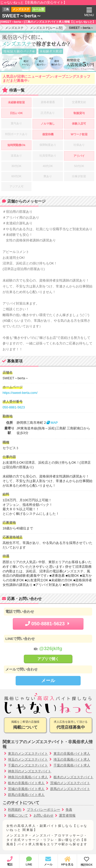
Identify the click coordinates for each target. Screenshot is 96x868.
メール (48, 681)
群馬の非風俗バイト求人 (26, 795)
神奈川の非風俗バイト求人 (28, 777)
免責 (69, 810)
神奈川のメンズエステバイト (30, 771)
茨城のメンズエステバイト (70, 783)
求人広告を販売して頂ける (71, 725)
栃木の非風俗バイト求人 (26, 783)
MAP (52, 423)
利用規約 (15, 810)
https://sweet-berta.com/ (20, 393)
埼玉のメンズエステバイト (28, 759)
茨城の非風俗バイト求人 (26, 789)
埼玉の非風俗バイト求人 (72, 759)
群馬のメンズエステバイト (70, 789)
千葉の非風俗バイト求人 (72, 765)
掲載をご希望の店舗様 (25, 725)
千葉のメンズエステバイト (28, 765)
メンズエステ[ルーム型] (46, 28)
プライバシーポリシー (44, 810)
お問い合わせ (44, 815)
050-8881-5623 (14, 407)
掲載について (18, 815)
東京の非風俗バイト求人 (72, 754)
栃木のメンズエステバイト (73, 777)
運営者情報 (67, 815)
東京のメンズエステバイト (28, 754)
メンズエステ (14, 28)
